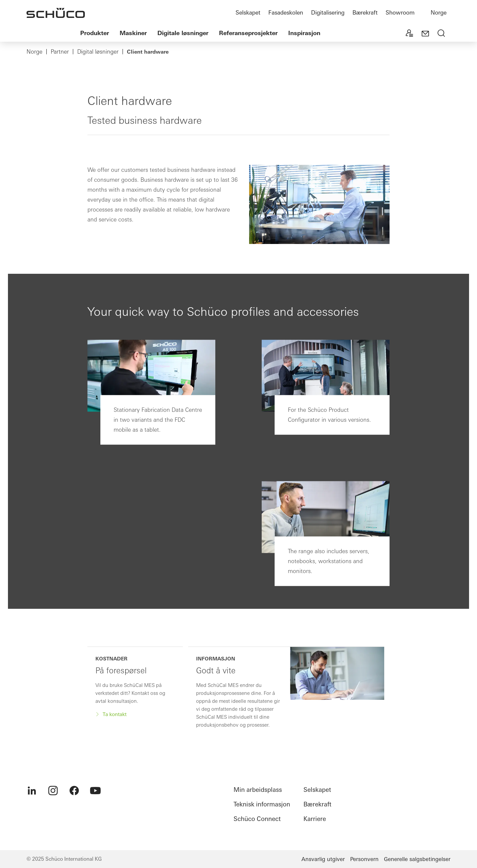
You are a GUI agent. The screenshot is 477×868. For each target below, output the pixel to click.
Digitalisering (328, 12)
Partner (60, 52)
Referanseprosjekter (248, 33)
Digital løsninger (98, 52)
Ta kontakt (114, 714)
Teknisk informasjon (262, 804)
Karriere (315, 819)
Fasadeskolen (286, 12)
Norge (439, 12)
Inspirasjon (304, 33)
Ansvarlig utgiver (323, 859)
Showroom (400, 12)
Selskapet (248, 12)
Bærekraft (365, 12)
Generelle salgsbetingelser (417, 859)
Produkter (95, 33)
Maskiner (133, 33)
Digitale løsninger (183, 33)
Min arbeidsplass (258, 790)
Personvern (364, 859)
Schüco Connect (257, 819)
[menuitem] (32, 791)
